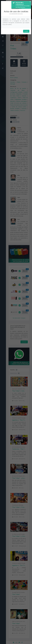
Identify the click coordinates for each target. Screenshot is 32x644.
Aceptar (26, 31)
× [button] (30, 2)
